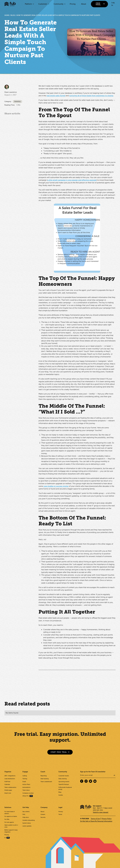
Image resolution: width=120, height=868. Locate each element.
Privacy (61, 812)
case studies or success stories (56, 486)
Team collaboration (10, 787)
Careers (43, 814)
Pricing (73, 4)
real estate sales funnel (56, 96)
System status (27, 823)
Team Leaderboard (46, 782)
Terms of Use (95, 819)
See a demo (26, 812)
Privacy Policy (107, 819)
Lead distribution (10, 779)
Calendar (7, 784)
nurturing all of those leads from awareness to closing (91, 96)
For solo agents (9, 822)
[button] (29, 4)
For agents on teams (11, 816)
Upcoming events (64, 782)
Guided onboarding (29, 820)
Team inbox (26, 790)
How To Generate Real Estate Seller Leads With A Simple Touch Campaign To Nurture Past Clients (58, 15)
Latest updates (27, 826)
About (84, 4)
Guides (61, 795)
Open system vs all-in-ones (11, 826)
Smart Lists (8, 793)
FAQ (24, 814)
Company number (28, 793)
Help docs (26, 817)
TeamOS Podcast (64, 784)
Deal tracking (45, 779)
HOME (7, 15)
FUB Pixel (7, 782)
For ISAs (7, 819)
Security (43, 817)
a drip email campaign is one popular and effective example (72, 180)
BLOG (13, 15)
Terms (60, 814)
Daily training (63, 779)
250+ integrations (10, 776)
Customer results (64, 776)
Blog (60, 792)
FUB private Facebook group (65, 788)
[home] (10, 4)
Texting (25, 779)
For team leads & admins (10, 813)
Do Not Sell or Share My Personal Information (96, 821)
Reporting (44, 776)
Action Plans (26, 784)
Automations (26, 787)
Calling (25, 776)
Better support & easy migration (11, 831)
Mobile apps (8, 790)
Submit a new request (101, 812)
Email (24, 782)
